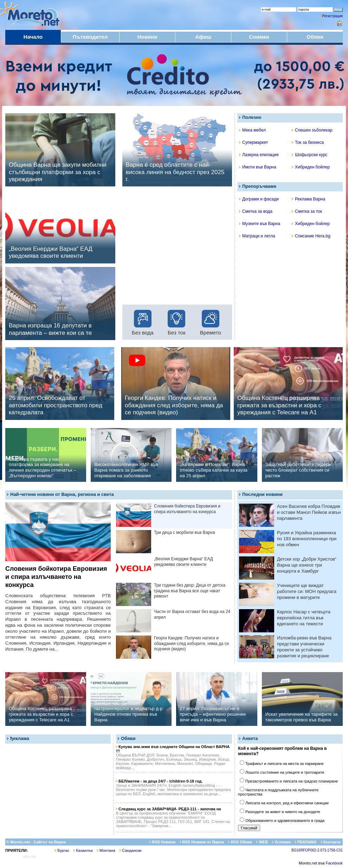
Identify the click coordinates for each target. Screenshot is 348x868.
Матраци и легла (257, 236)
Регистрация (333, 16)
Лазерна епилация (259, 155)
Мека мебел (252, 130)
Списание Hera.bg (311, 236)
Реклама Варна (308, 199)
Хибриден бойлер (311, 167)
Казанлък (83, 850)
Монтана (106, 850)
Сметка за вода (256, 211)
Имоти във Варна (258, 167)
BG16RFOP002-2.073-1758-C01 (317, 850)
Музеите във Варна (260, 224)
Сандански (130, 850)
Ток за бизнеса (308, 142)
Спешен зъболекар (312, 130)
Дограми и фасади (259, 199)
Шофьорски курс (310, 155)
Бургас (62, 850)
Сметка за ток (307, 211)
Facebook (334, 863)
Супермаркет (253, 142)
